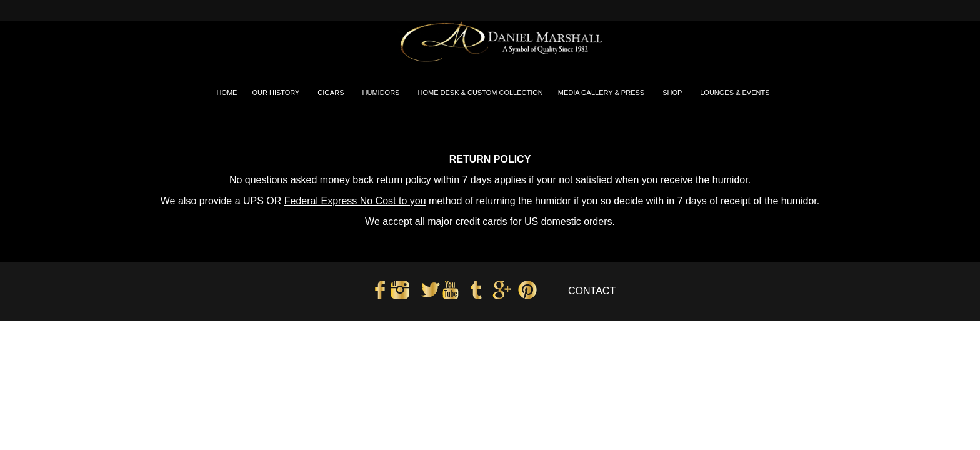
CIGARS (332, 92)
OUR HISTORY (277, 92)
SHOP (673, 92)
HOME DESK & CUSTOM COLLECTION (480, 92)
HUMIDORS (382, 92)
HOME (227, 92)
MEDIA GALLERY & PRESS (602, 92)
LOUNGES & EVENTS (736, 92)
